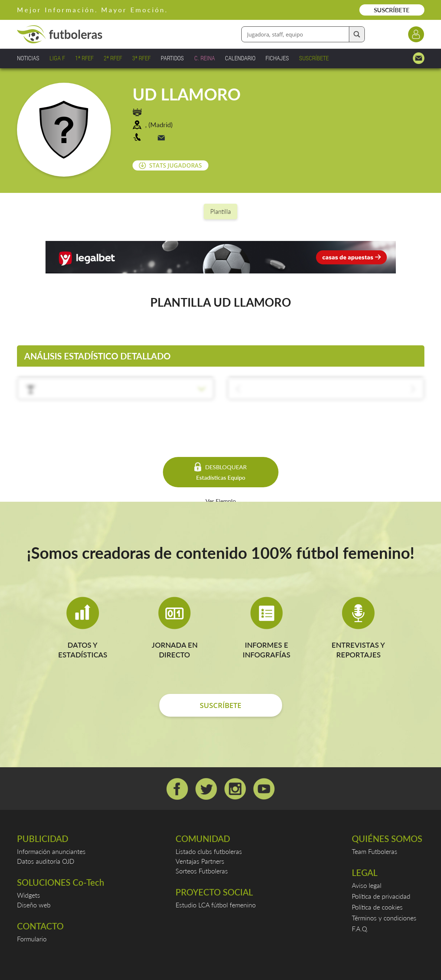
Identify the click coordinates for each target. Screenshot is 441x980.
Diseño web (34, 905)
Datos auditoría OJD (46, 861)
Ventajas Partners (200, 861)
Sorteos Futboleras (202, 871)
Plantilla (220, 211)
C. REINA (205, 58)
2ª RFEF (113, 58)
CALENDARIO (240, 58)
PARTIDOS (172, 58)
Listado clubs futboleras (209, 851)
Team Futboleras (375, 851)
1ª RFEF (84, 58)
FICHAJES (277, 58)
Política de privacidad (381, 896)
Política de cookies (377, 907)
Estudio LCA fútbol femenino (216, 905)
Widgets (29, 895)
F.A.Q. (360, 929)
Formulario (32, 939)
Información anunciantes (51, 851)
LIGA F (57, 58)
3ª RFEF (141, 58)
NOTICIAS (28, 58)
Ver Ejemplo (221, 501)
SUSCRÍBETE (392, 10)
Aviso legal (367, 885)
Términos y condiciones (384, 918)
